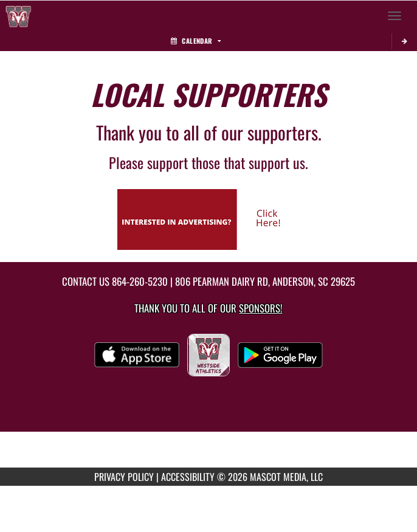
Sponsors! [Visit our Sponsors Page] (260, 308)
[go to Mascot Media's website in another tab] (208, 218)
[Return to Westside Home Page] (18, 16)
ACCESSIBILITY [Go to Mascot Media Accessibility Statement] (188, 477)
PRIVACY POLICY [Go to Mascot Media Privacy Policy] (124, 477)
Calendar (196, 41)
